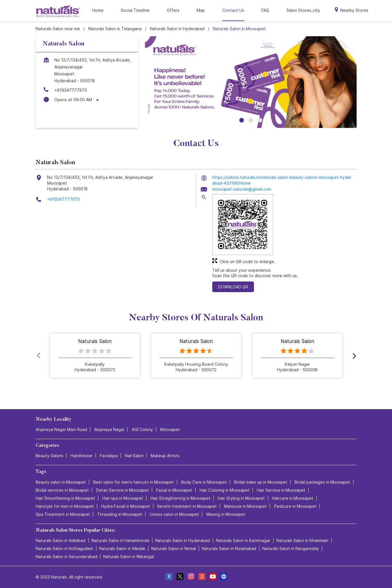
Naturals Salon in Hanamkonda (120, 540)
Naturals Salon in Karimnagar (243, 540)
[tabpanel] (251, 82)
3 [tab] (260, 120)
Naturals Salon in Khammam (302, 540)
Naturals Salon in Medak (122, 548)
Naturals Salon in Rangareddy (291, 548)
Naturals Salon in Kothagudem (64, 548)
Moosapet (170, 429)
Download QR (233, 287)
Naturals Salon (95, 342)
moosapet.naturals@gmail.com (242, 189)
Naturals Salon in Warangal (129, 557)
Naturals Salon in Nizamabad (229, 548)
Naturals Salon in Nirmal (174, 548)
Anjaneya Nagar (109, 429)
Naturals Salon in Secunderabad (66, 557)
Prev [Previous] (39, 356)
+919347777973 (71, 90)
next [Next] (353, 356)
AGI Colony (142, 429)
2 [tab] (251, 120)
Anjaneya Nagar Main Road (61, 429)
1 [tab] (242, 120)
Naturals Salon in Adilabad (61, 540)
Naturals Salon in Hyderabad (183, 540)
